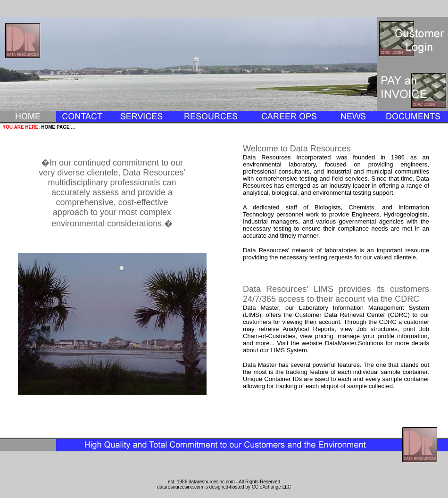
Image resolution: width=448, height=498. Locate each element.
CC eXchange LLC (271, 487)
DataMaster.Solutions (354, 343)
